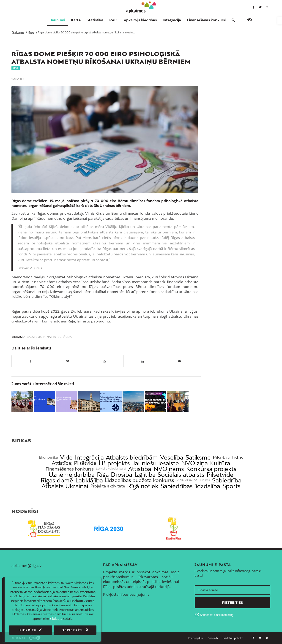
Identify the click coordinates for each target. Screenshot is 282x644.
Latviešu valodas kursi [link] (111, 469)
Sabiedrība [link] (227, 480)
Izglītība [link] (145, 475)
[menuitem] (58, 20)
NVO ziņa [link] (194, 463)
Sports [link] (231, 486)
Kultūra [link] (220, 463)
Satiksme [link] (198, 457)
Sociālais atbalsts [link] (181, 475)
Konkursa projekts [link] (211, 469)
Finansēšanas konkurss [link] (70, 469)
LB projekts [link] (114, 463)
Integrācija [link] (62, 337)
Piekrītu (28, 630)
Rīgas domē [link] (57, 480)
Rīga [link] (16, 68)
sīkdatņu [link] (56, 619)
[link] (280, 21)
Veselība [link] (172, 457)
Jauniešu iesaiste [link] (155, 463)
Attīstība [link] (140, 469)
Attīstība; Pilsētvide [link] (74, 463)
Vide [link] (66, 457)
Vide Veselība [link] (187, 480)
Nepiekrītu (73, 630)
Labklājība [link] (89, 480)
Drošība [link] (122, 475)
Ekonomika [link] (48, 457)
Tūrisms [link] (205, 480)
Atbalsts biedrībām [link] (132, 457)
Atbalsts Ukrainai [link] (38, 337)
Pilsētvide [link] (220, 475)
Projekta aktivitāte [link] (108, 486)
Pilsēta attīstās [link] (228, 457)
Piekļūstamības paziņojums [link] (126, 594)
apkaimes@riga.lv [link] (26, 566)
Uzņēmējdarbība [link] (72, 475)
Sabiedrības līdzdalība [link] (190, 486)
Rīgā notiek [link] (143, 486)
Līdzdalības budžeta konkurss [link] (140, 480)
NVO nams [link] (169, 469)
